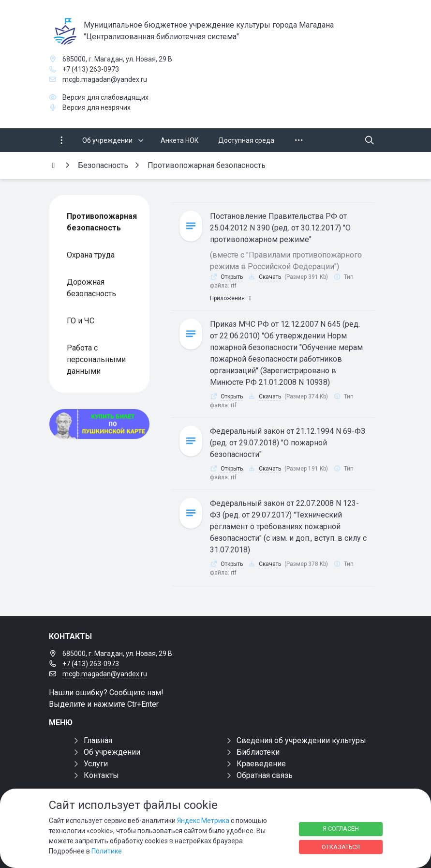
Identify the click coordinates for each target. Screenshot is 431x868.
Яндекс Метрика (203, 821)
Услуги (96, 764)
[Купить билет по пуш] (100, 424)
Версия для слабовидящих (105, 97)
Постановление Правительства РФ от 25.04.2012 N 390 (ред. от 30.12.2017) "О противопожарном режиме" (280, 228)
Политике (107, 851)
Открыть (232, 277)
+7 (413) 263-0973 (91, 69)
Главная (98, 740)
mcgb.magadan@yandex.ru (105, 79)
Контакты (101, 775)
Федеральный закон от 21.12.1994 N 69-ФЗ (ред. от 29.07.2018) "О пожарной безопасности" (288, 443)
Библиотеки (258, 752)
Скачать (270, 277)
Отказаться (341, 847)
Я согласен (341, 829)
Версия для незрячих (97, 107)
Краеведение (261, 764)
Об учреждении (112, 752)
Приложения (232, 298)
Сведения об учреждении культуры (301, 740)
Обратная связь (265, 775)
